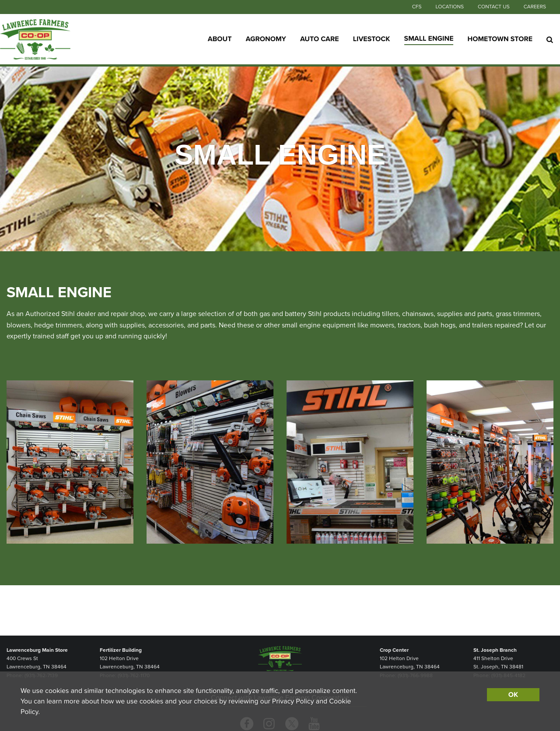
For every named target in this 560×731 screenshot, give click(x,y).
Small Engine (429, 39)
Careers (535, 7)
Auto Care (320, 39)
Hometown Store (500, 39)
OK (513, 695)
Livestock (372, 39)
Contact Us (494, 7)
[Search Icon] (550, 39)
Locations (449, 7)
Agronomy (266, 39)
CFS (417, 7)
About (220, 39)
